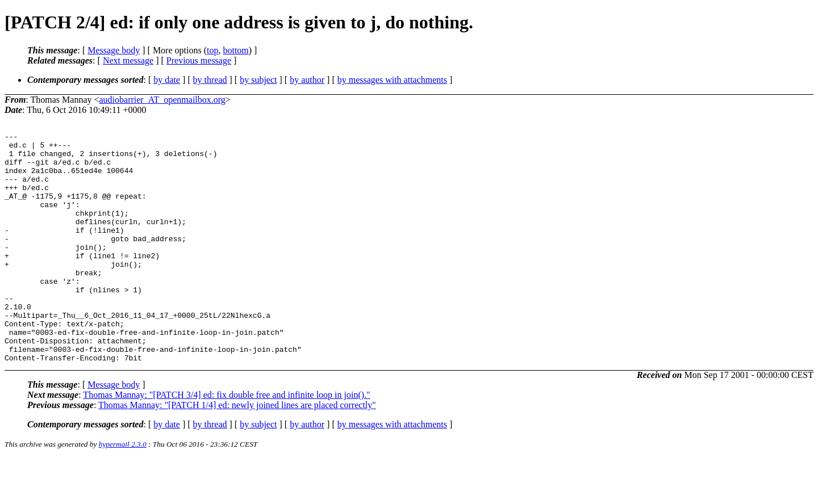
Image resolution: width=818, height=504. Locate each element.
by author (307, 80)
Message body (114, 50)
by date (167, 80)
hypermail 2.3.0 (123, 490)
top (212, 50)
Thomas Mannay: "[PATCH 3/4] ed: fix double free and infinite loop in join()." (226, 441)
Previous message (199, 60)
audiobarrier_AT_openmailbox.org (162, 100)
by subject (258, 80)
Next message (128, 60)
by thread (210, 80)
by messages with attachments (392, 80)
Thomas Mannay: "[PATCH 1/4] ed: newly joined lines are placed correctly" (237, 451)
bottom (235, 50)
